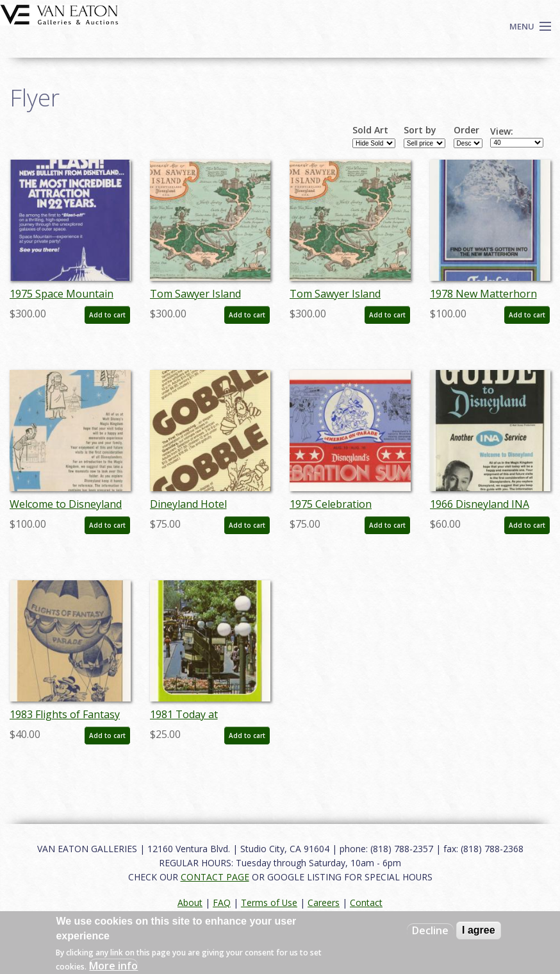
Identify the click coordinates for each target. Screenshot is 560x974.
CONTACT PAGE (215, 877)
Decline (430, 930)
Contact (366, 903)
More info (113, 966)
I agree (479, 930)
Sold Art (370, 130)
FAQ (222, 903)
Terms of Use (269, 903)
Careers (324, 903)
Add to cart (107, 315)
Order (466, 130)
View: (502, 131)
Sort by (420, 130)
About (190, 903)
